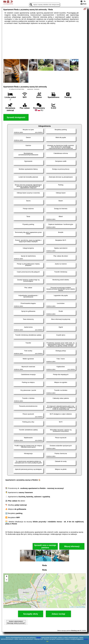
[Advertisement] (44, 42)
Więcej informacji (72, 546)
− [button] (7, 580)
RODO (86, 639)
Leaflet (72, 607)
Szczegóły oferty (31, 614)
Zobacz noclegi (58, 614)
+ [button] (7, 577)
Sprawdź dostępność (16, 117)
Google (39, 638)
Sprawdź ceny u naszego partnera (45, 546)
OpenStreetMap (81, 607)
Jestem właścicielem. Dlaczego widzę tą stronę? (16, 622)
